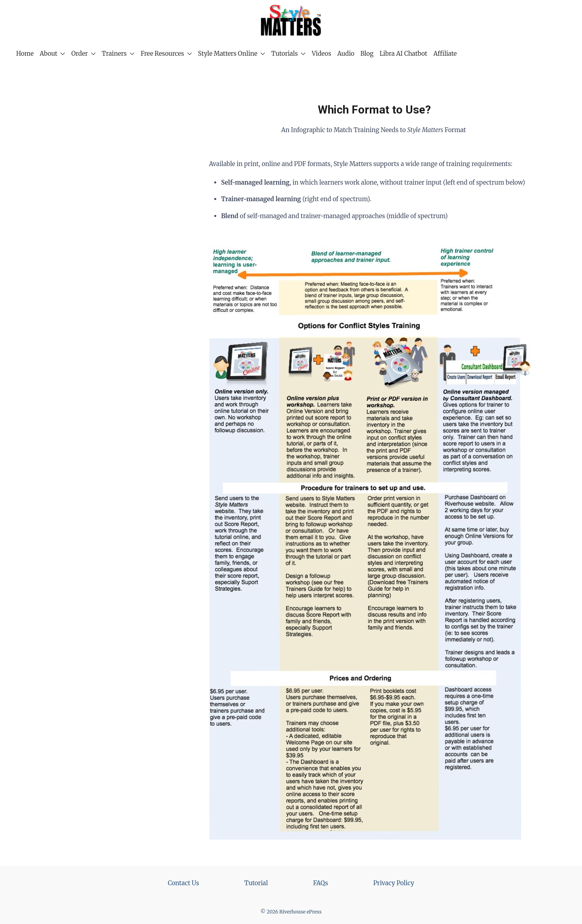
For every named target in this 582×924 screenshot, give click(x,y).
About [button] (52, 54)
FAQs (321, 883)
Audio (346, 54)
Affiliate (445, 54)
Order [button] (83, 54)
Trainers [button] (118, 54)
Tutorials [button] (288, 54)
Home (25, 54)
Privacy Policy (394, 883)
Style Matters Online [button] (232, 54)
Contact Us (183, 883)
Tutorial (256, 883)
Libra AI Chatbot (403, 54)
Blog (367, 54)
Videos (321, 54)
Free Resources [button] (166, 54)
